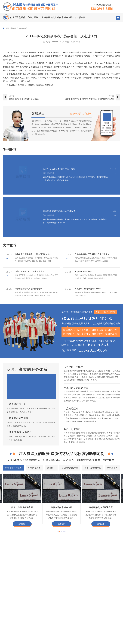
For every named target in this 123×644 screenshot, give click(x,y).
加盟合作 (104, 628)
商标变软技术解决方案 (61, 507)
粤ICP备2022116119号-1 (89, 641)
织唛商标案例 (75, 610)
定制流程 (104, 618)
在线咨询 (104, 632)
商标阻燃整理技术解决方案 (16, 592)
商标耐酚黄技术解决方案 (101, 507)
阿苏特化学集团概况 (83, 271)
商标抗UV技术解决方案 (37, 585)
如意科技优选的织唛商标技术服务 (59, 169)
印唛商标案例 (75, 614)
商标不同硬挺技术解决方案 (64, 589)
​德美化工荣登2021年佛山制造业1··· (30, 271)
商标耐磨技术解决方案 (42, 589)
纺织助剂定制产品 (70, 575)
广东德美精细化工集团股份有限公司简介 (92, 254)
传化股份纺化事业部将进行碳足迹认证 (24, 99)
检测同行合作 (114, 628)
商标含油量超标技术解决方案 (89, 589)
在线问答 (89, 625)
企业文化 (113, 610)
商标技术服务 (65, 641)
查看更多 (22, 524)
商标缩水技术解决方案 (57, 582)
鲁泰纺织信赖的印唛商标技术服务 (59, 211)
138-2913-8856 (102, 9)
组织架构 (104, 614)
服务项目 (55, 605)
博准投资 (104, 625)
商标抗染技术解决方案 (22, 507)
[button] (58, 531)
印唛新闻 (89, 610)
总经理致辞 (114, 621)
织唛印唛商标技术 (17, 574)
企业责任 (113, 614)
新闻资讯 (15, 28)
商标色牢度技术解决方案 (15, 582)
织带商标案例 (75, 618)
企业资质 (104, 610)
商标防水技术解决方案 (37, 582)
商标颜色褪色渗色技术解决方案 (89, 585)
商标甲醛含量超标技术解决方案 (18, 589)
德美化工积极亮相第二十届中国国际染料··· (33, 254)
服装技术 (53, 575)
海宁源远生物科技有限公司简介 (28, 289)
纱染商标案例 (75, 625)
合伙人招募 (114, 625)
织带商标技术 (37, 575)
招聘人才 (104, 621)
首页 (7, 28)
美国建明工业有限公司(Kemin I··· (89, 289)
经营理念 (113, 618)
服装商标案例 (75, 621)
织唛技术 (89, 618)
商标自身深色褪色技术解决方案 (61, 585)
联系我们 (113, 632)
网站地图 (102, 641)
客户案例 (74, 605)
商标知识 (89, 621)
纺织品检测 (110, 575)
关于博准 (105, 605)
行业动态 (24, 28)
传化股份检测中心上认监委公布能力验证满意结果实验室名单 (90, 99)
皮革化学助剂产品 (92, 575)
